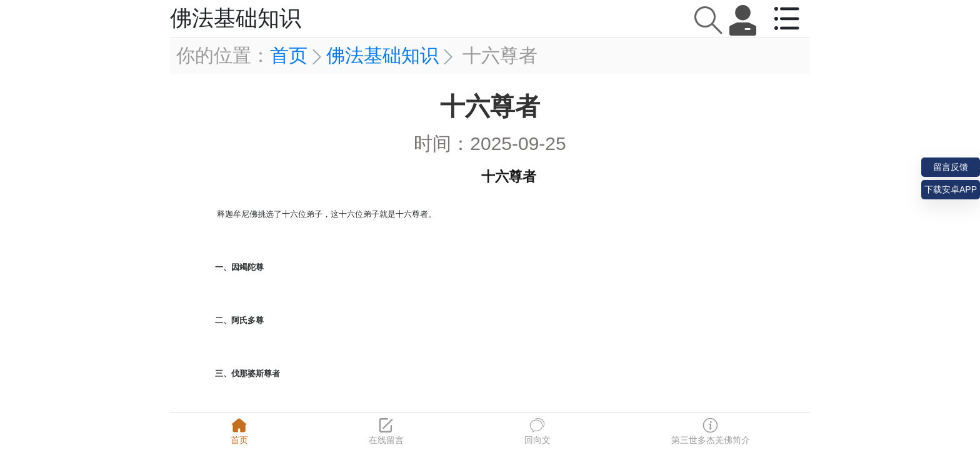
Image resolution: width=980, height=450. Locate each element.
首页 (289, 55)
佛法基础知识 (382, 55)
